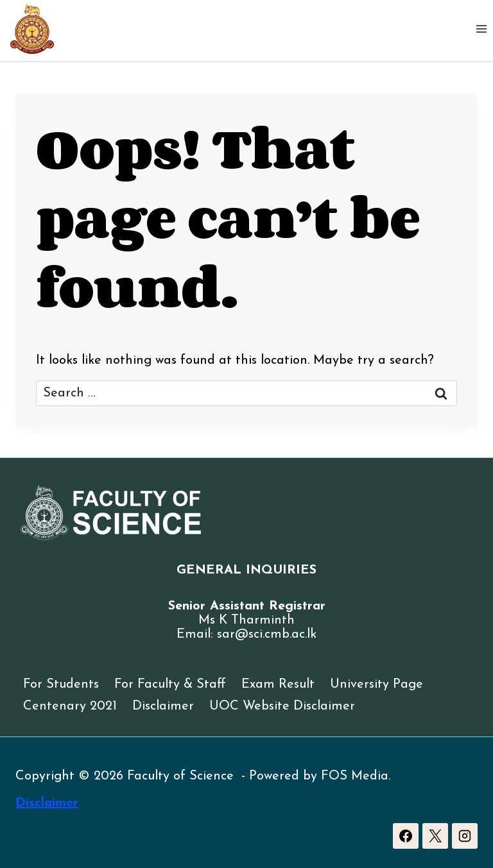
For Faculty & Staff (170, 685)
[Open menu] (481, 29)
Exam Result (278, 685)
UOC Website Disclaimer (282, 706)
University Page (376, 685)
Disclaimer (163, 706)
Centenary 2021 (70, 706)
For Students (61, 685)
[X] (435, 836)
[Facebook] (406, 836)
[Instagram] (465, 836)
